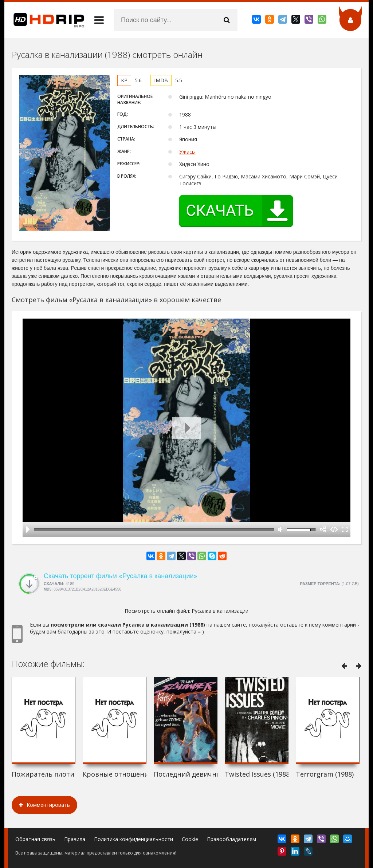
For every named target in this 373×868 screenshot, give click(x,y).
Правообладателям (231, 839)
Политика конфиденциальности (134, 839)
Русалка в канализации (220, 611)
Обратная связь (35, 839)
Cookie (190, 839)
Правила (75, 839)
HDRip (44, 20)
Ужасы (187, 152)
